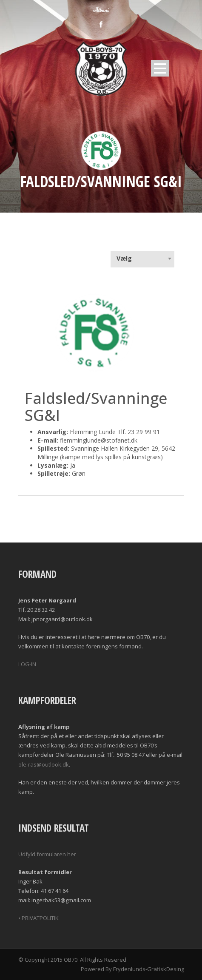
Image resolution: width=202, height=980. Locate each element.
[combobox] (142, 258)
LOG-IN (27, 664)
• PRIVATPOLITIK (38, 918)
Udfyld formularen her (47, 854)
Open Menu (160, 68)
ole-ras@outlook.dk (44, 764)
